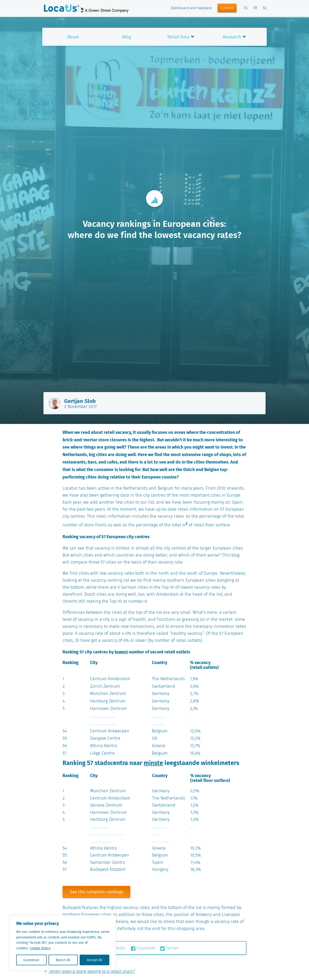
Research (232, 37)
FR (255, 8)
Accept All (95, 960)
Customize (31, 960)
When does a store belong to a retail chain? (89, 972)
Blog (126, 37)
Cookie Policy (40, 948)
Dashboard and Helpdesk (191, 8)
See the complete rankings (96, 892)
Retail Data (178, 37)
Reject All (63, 960)
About (73, 37)
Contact (227, 8)
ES (246, 8)
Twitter (170, 948)
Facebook (143, 948)
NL (265, 8)
